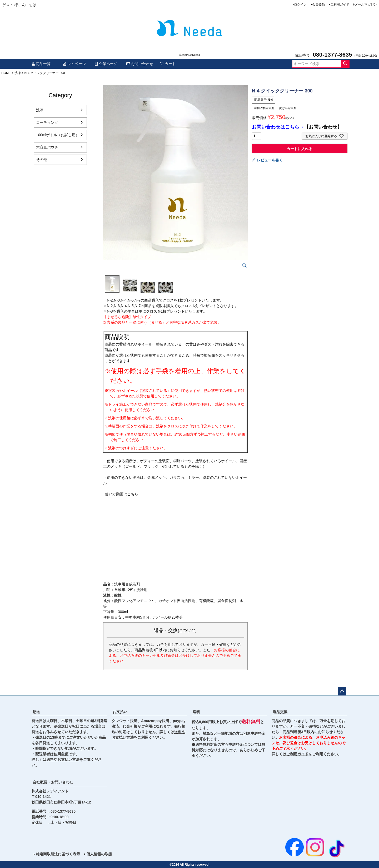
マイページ (74, 64)
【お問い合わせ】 (323, 127)
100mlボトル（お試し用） (58, 135)
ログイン (300, 4)
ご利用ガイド (340, 4)
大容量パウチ (47, 147)
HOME (6, 73)
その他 (42, 160)
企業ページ (106, 64)
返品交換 (280, 712)
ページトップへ (342, 691)
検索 (345, 64)
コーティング (47, 122)
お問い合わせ (140, 64)
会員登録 (318, 4)
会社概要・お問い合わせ (53, 782)
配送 (36, 712)
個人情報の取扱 (99, 854)
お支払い (120, 712)
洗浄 (18, 73)
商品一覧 (41, 64)
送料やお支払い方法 (63, 759)
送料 (196, 712)
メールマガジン (366, 4)
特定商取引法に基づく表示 (58, 854)
